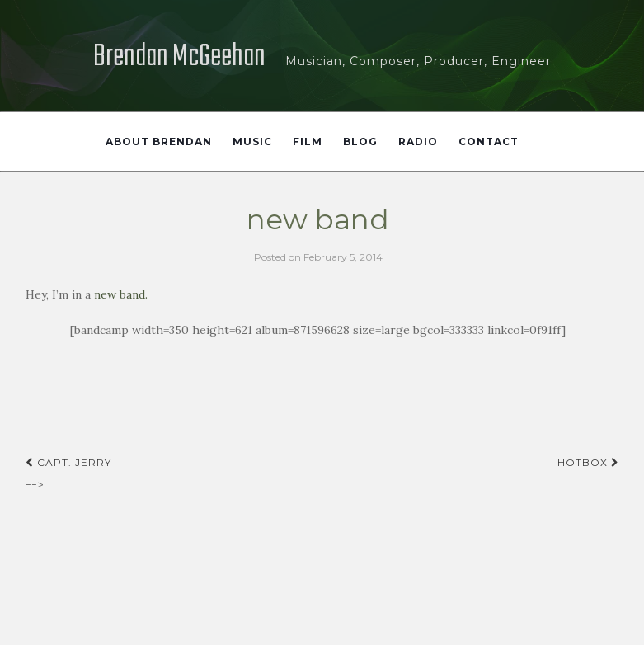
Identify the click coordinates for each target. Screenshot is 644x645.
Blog (360, 141)
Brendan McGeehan (179, 58)
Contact (489, 141)
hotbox (588, 462)
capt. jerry (68, 462)
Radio (418, 141)
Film (308, 141)
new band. (121, 294)
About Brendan (159, 141)
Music (252, 141)
